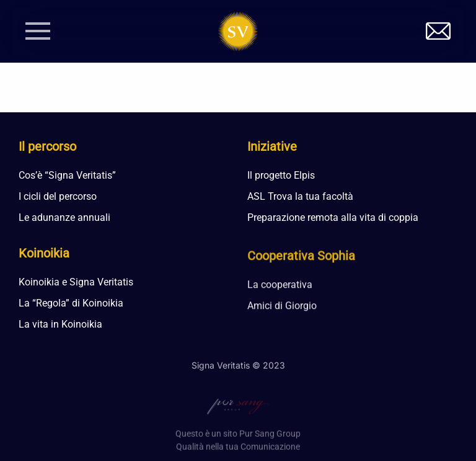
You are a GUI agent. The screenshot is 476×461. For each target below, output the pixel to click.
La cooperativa (280, 288)
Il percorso (47, 146)
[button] (38, 31)
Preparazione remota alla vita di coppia (333, 217)
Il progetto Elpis (281, 175)
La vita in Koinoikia (60, 325)
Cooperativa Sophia (301, 259)
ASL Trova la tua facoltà (300, 196)
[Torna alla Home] (238, 31)
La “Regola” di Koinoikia (71, 304)
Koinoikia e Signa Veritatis (76, 283)
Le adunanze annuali (64, 217)
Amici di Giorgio (282, 309)
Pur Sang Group (270, 439)
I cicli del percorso (58, 196)
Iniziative (272, 146)
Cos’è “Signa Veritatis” (67, 175)
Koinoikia (44, 254)
